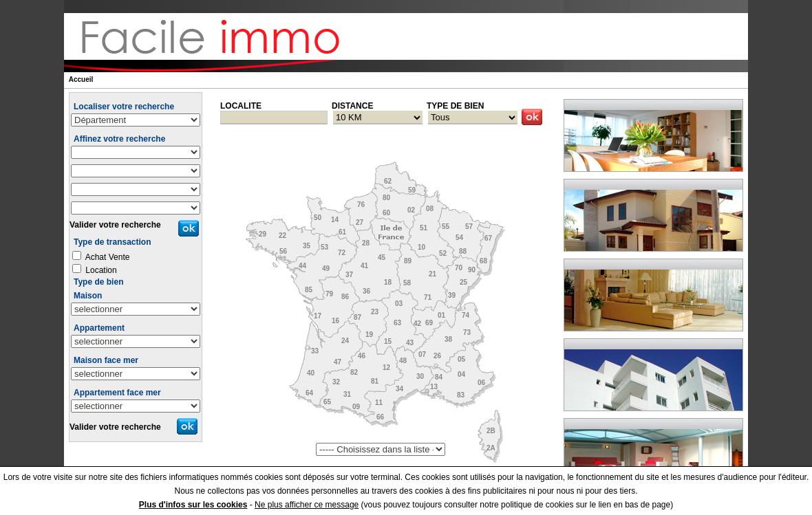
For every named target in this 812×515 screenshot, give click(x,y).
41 (364, 266)
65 (327, 402)
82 (354, 372)
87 (357, 317)
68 (483, 261)
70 (459, 268)
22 (282, 235)
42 (417, 324)
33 (315, 351)
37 (349, 275)
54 (459, 238)
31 (347, 394)
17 (318, 316)
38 (448, 339)
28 (366, 243)
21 (432, 274)
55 (446, 227)
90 (472, 270)
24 (345, 341)
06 (481, 383)
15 (388, 341)
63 (397, 323)
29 (263, 234)
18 (388, 282)
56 (283, 251)
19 (369, 335)
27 (360, 222)
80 (386, 198)
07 (422, 354)
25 (463, 282)
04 (461, 374)
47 (338, 362)
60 (386, 213)
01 (441, 315)
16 (335, 321)
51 (424, 228)
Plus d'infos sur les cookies (193, 505)
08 (430, 209)
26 (437, 356)
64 (309, 393)
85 (309, 290)
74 (466, 315)
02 (411, 210)
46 (362, 356)
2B (491, 431)
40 (311, 373)
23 (375, 312)
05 (461, 359)
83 (461, 395)
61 (342, 232)
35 (307, 246)
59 (412, 190)
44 (302, 266)
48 (403, 361)
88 (463, 251)
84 (439, 377)
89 (408, 261)
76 (361, 205)
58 (407, 283)
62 (388, 181)
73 (467, 332)
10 (421, 247)
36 (366, 291)
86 (345, 297)
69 (429, 323)
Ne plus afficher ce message (307, 505)
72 (342, 253)
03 (399, 304)
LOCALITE (241, 106)
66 (380, 417)
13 (434, 387)
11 (379, 403)
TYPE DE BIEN (455, 106)
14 (335, 220)
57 (469, 227)
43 (410, 343)
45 (382, 257)
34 (399, 389)
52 (443, 253)
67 (488, 238)
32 (336, 382)
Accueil (81, 79)
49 (326, 269)
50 (318, 218)
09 (356, 407)
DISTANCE (352, 106)
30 (420, 376)
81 (375, 381)
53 (324, 247)
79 (329, 294)
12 (386, 368)
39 (452, 295)
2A (491, 448)
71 (428, 297)
